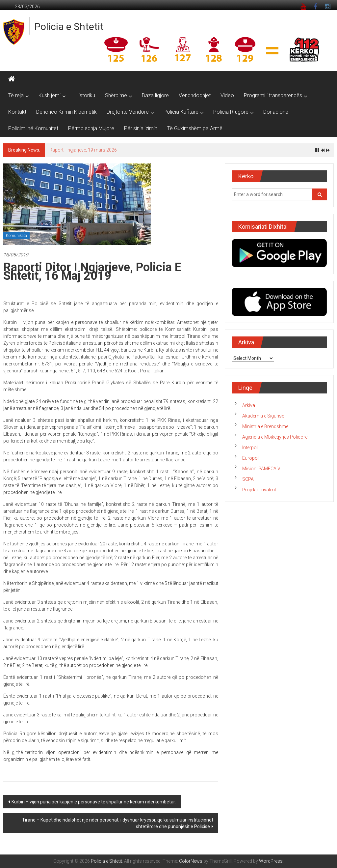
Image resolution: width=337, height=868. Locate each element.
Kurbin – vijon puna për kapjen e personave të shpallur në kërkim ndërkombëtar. (94, 802)
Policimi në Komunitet (33, 128)
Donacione (276, 112)
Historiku (85, 95)
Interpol (250, 448)
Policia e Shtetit (69, 27)
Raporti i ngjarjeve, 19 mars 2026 (83, 150)
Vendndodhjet (195, 95)
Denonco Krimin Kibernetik (66, 112)
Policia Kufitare (181, 112)
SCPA (248, 479)
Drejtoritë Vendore (128, 112)
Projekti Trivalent (259, 490)
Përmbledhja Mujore (91, 128)
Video (227, 95)
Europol (250, 458)
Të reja (16, 95)
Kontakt (17, 112)
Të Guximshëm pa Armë (195, 128)
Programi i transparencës (273, 95)
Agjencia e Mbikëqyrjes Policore (275, 437)
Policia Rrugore (231, 112)
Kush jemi (50, 95)
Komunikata (16, 236)
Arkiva (249, 405)
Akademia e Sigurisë (263, 416)
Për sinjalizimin (141, 128)
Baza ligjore (155, 95)
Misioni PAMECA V (261, 469)
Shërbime (116, 95)
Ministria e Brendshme (265, 426)
